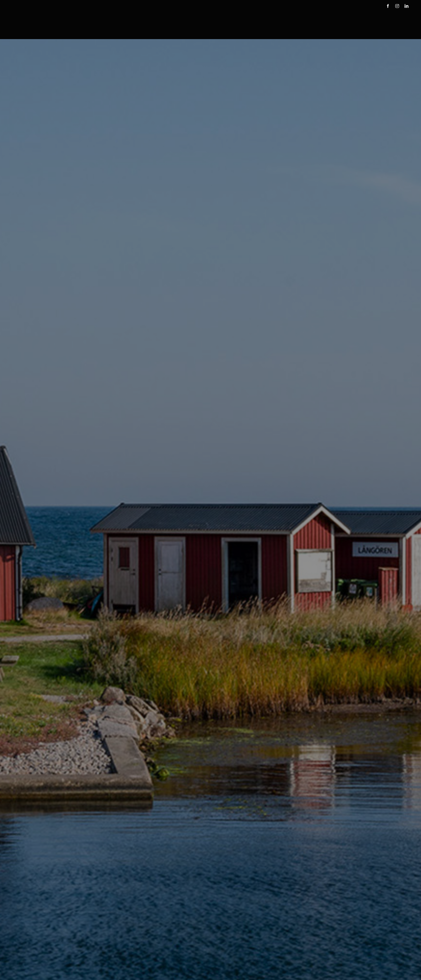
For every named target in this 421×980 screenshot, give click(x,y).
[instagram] (397, 6)
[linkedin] (407, 6)
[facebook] (388, 6)
